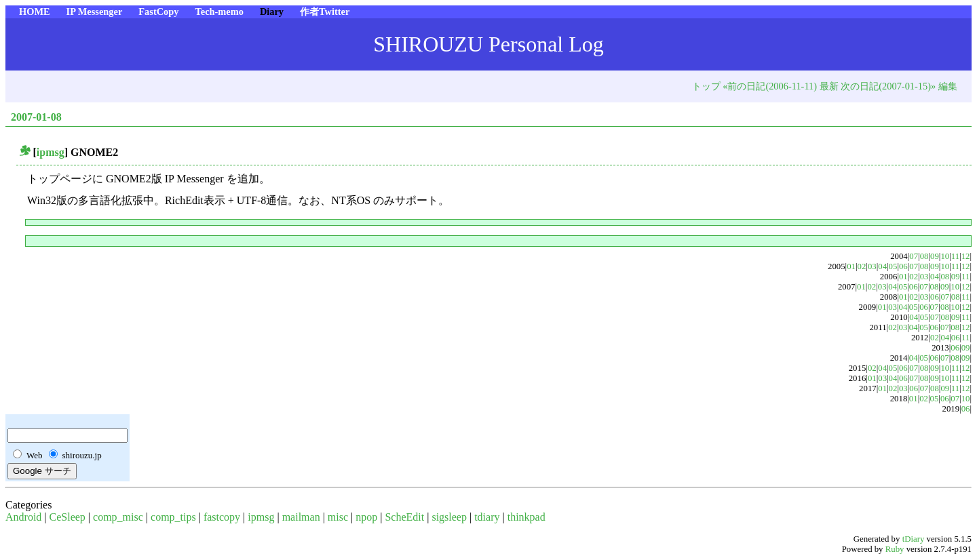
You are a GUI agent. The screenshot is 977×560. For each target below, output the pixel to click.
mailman (301, 517)
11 (955, 256)
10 (945, 256)
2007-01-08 (36, 117)
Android (23, 517)
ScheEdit (404, 517)
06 (903, 266)
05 (893, 266)
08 (924, 256)
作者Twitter (325, 12)
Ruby (895, 549)
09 (935, 256)
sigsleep (449, 517)
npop (366, 517)
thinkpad (526, 517)
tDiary (914, 539)
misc (338, 517)
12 (966, 256)
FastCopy (158, 12)
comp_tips (173, 517)
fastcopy (222, 517)
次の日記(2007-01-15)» (888, 86)
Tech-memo (219, 12)
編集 (948, 86)
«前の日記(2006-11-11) (770, 86)
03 (872, 266)
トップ (706, 86)
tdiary (487, 517)
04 (882, 266)
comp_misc (118, 517)
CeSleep (68, 517)
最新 (829, 86)
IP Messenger (95, 12)
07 (914, 256)
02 (862, 266)
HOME (35, 12)
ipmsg (51, 152)
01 (851, 266)
